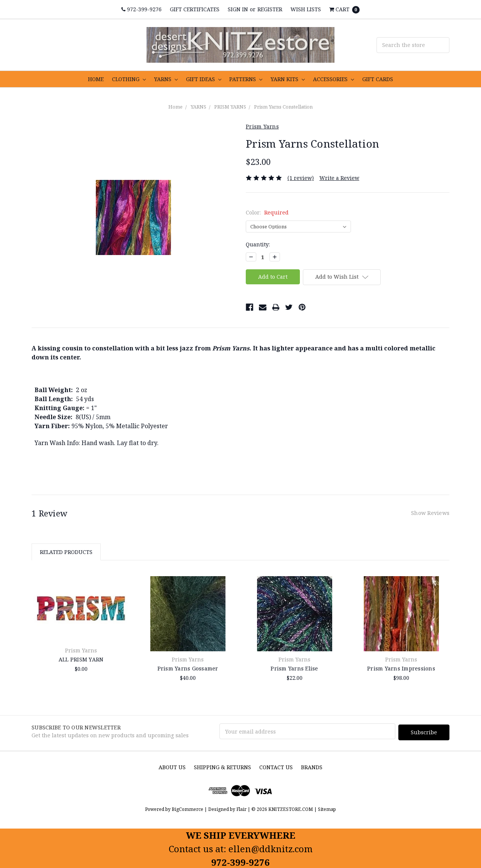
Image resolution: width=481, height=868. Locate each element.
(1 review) (301, 178)
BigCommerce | (189, 808)
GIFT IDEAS (204, 79)
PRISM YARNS (230, 107)
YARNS (166, 79)
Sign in (238, 9)
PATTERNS (246, 79)
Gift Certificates (195, 9)
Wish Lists (306, 9)
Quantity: (258, 244)
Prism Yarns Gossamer (188, 668)
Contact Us (276, 766)
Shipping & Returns (222, 766)
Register (270, 9)
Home (175, 107)
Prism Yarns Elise (294, 668)
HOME (96, 79)
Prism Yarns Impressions (401, 668)
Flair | (243, 808)
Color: (267, 212)
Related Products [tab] (66, 552)
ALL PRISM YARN (81, 659)
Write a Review (339, 178)
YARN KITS (288, 79)
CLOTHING (129, 79)
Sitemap (326, 808)
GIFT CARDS (378, 79)
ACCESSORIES (334, 79)
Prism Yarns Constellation (283, 107)
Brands (312, 766)
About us (172, 766)
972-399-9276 (141, 9)
